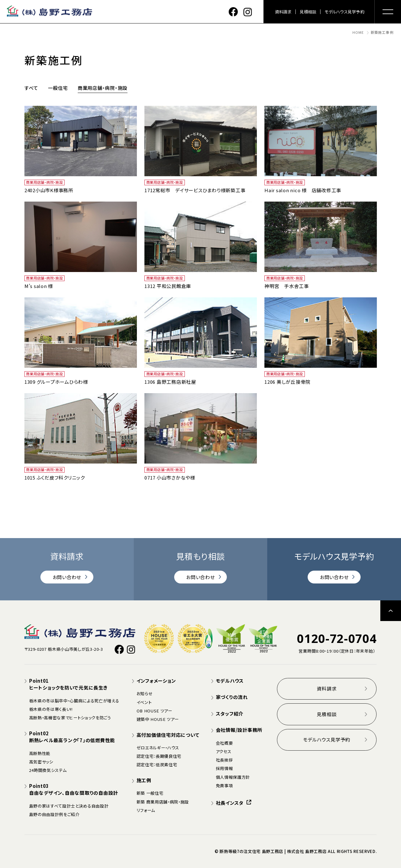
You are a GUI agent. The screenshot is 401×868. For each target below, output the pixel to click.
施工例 (144, 780)
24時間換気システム (48, 770)
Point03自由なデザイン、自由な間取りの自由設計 (74, 789)
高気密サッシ (41, 762)
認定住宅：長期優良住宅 (159, 756)
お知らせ (145, 693)
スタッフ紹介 (230, 714)
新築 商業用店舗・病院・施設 (163, 802)
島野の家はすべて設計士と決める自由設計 (69, 806)
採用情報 (224, 768)
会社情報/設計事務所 (239, 730)
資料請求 (283, 12)
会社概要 (224, 743)
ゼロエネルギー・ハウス (158, 748)
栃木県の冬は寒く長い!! (51, 709)
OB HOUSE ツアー (154, 711)
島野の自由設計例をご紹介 (54, 814)
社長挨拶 (224, 760)
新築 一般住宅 (150, 793)
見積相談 (308, 12)
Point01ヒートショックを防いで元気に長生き (68, 684)
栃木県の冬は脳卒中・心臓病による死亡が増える (74, 701)
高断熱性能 (40, 753)
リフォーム (146, 810)
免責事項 (224, 786)
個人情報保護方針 (233, 777)
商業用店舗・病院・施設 (103, 88)
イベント (144, 702)
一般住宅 (58, 88)
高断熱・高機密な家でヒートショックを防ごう (70, 718)
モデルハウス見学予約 (344, 12)
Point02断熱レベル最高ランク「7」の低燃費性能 (72, 737)
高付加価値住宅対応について (168, 735)
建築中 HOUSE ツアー (158, 719)
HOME (358, 32)
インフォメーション (156, 681)
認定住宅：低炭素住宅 (157, 765)
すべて (31, 88)
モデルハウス (230, 681)
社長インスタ (234, 803)
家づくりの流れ (232, 697)
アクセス (224, 751)
